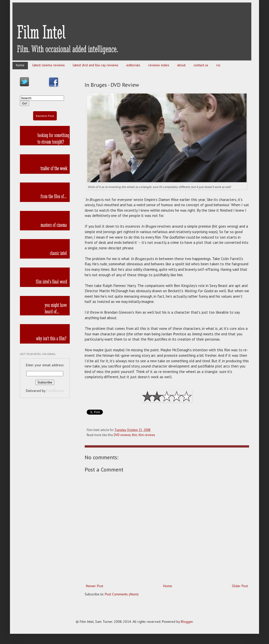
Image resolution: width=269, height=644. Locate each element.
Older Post (240, 586)
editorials (133, 65)
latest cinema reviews (49, 65)
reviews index (159, 65)
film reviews (147, 435)
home (20, 65)
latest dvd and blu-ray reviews (96, 65)
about (181, 65)
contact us (201, 65)
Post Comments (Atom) (122, 594)
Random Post (45, 116)
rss (218, 65)
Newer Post (95, 586)
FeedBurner (55, 391)
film (134, 435)
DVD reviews (122, 435)
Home (168, 586)
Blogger (187, 622)
